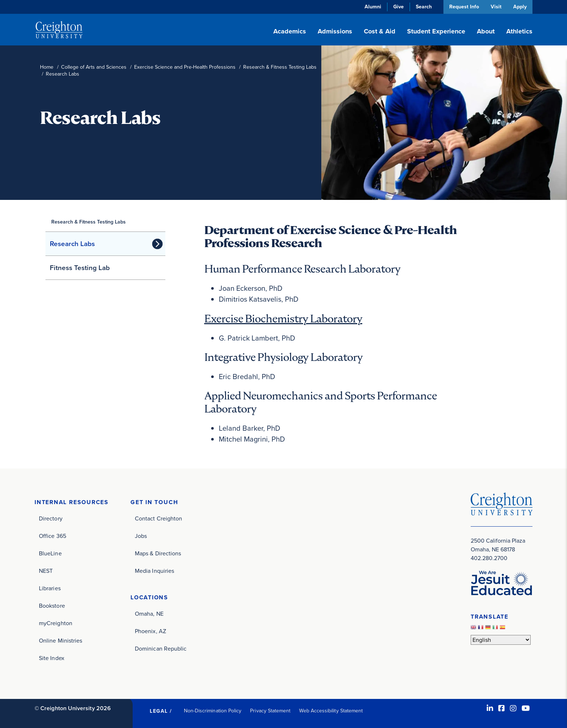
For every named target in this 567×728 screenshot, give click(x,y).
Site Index (52, 658)
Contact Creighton (158, 518)
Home (47, 67)
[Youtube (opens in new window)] (526, 708)
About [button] (486, 31)
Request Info (463, 7)
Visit (496, 7)
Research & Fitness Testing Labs (280, 67)
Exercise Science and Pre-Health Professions (185, 67)
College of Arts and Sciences (94, 67)
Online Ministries (61, 640)
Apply (520, 7)
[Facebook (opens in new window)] (502, 708)
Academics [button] (290, 31)
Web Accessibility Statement (331, 710)
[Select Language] (501, 640)
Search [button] (423, 7)
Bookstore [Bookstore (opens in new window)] (52, 605)
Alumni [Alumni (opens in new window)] (372, 7)
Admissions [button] (335, 31)
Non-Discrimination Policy (213, 710)
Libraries (50, 588)
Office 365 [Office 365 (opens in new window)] (53, 536)
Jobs (141, 536)
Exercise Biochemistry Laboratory (283, 318)
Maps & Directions (158, 553)
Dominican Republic (161, 648)
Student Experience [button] (436, 31)
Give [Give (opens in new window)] (398, 7)
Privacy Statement (270, 710)
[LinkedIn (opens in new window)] (490, 708)
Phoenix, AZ (150, 631)
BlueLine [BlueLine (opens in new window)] (50, 553)
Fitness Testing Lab (80, 268)
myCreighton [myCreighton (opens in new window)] (56, 623)
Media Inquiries (154, 570)
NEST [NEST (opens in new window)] (46, 570)
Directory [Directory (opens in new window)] (51, 518)
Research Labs (72, 244)
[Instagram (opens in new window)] (513, 708)
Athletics (519, 31)
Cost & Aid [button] (380, 31)
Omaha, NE (149, 613)
